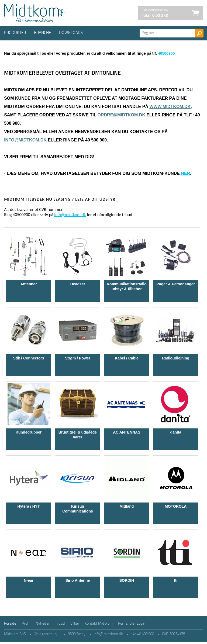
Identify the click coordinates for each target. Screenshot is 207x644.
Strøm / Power (78, 358)
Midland (127, 506)
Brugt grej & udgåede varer (78, 435)
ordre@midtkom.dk (121, 115)
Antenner (28, 284)
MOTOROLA (176, 506)
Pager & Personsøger (176, 284)
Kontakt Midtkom (99, 624)
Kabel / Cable (127, 358)
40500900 (166, 53)
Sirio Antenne (78, 580)
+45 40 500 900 (142, 634)
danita (176, 432)
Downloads (71, 33)
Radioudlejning (176, 358)
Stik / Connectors (29, 358)
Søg (199, 33)
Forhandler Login (132, 624)
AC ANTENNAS (127, 432)
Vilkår (75, 624)
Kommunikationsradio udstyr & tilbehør (127, 286)
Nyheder (43, 624)
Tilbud (60, 624)
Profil (26, 624)
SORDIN (127, 580)
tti (176, 580)
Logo (34, 13)
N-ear (29, 580)
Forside (10, 624)
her (185, 173)
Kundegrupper (29, 432)
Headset (78, 284)
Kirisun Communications (78, 509)
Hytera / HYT (28, 506)
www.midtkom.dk (170, 107)
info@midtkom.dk (25, 140)
